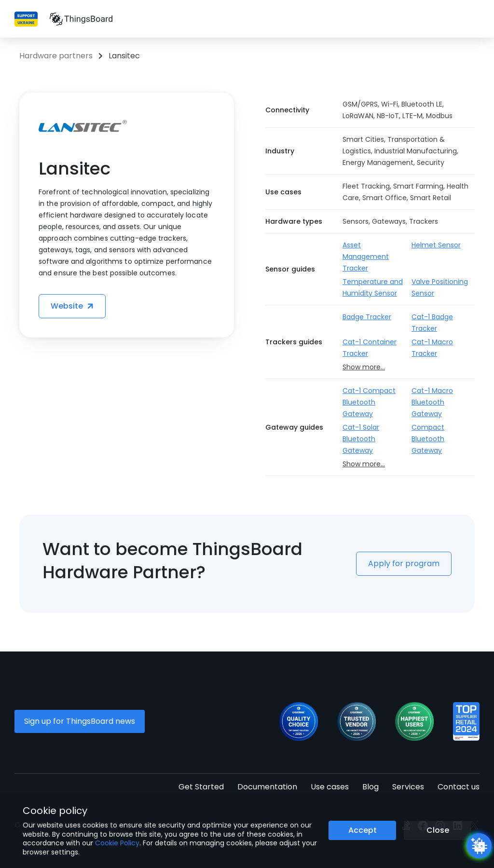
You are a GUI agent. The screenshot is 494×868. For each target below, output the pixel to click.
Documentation (267, 787)
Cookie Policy (117, 843)
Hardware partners (56, 56)
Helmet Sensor (436, 245)
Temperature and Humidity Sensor (373, 287)
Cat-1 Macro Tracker (432, 348)
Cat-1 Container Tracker (370, 348)
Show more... (364, 367)
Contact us (459, 787)
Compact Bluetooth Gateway (428, 439)
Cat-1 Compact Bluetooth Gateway (369, 402)
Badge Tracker (367, 317)
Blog (370, 787)
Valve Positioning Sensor (440, 287)
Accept (363, 830)
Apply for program (404, 563)
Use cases (330, 787)
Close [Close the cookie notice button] (438, 830)
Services (408, 787)
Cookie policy (55, 811)
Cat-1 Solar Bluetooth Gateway (361, 439)
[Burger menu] (474, 19)
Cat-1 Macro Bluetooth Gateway (432, 402)
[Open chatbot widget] (479, 846)
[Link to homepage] (81, 19)
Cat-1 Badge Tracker (432, 323)
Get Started (201, 787)
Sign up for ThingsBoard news (80, 721)
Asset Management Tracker (366, 257)
